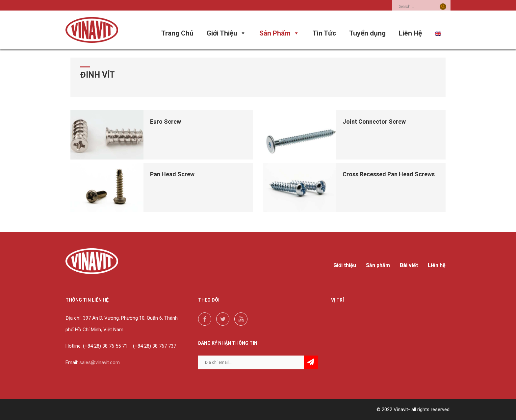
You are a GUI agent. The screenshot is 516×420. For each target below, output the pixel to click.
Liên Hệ (410, 33)
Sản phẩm (378, 265)
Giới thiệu (345, 265)
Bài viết (409, 265)
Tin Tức (324, 33)
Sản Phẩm (279, 33)
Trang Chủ (177, 33)
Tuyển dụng (367, 33)
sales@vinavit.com (100, 362)
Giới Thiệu (226, 33)
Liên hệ (437, 265)
